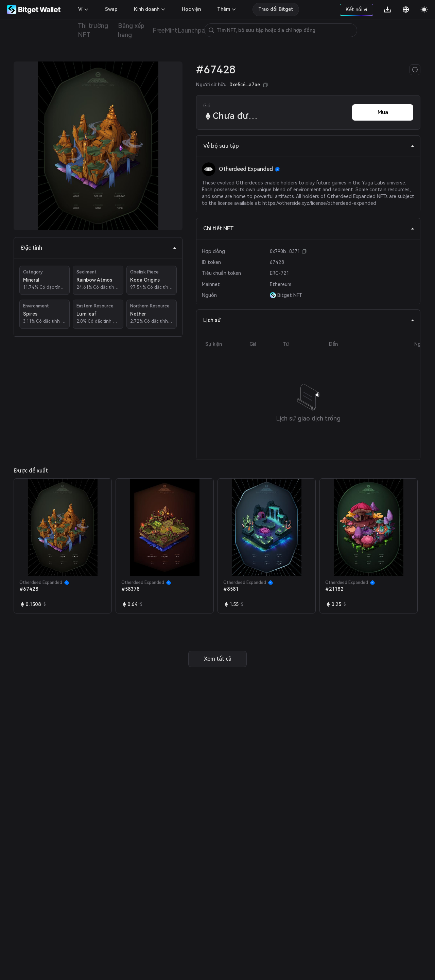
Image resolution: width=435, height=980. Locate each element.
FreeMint (165, 30)
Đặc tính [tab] (99, 248)
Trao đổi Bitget (276, 9)
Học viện (191, 9)
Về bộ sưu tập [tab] (309, 146)
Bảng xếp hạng (131, 30)
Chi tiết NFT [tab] (309, 228)
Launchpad (193, 30)
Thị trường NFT (93, 30)
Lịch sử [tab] (309, 320)
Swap (111, 9)
